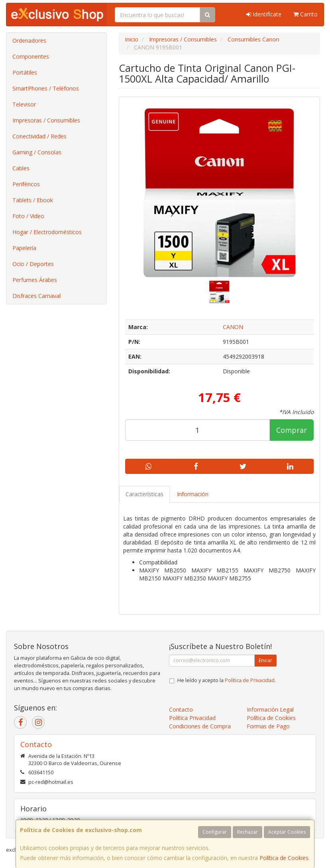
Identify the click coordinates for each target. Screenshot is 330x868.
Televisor (24, 104)
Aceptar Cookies (287, 832)
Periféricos (26, 184)
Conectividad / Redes (39, 136)
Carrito (305, 14)
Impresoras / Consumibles (46, 120)
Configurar (215, 832)
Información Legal (270, 709)
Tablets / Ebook (33, 200)
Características (144, 494)
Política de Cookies (284, 858)
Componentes (31, 56)
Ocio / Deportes (33, 264)
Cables (21, 168)
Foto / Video (28, 216)
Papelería (24, 248)
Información (193, 494)
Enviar (265, 660)
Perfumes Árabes (35, 280)
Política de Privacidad (250, 680)
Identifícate (264, 14)
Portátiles (25, 72)
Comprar (292, 430)
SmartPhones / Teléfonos (46, 88)
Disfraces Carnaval (36, 296)
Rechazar (247, 832)
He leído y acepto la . (227, 680)
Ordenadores (29, 40)
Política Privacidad (192, 718)
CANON (233, 327)
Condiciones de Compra (200, 726)
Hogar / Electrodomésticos (47, 232)
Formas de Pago (268, 726)
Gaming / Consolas (37, 152)
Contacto (181, 709)
